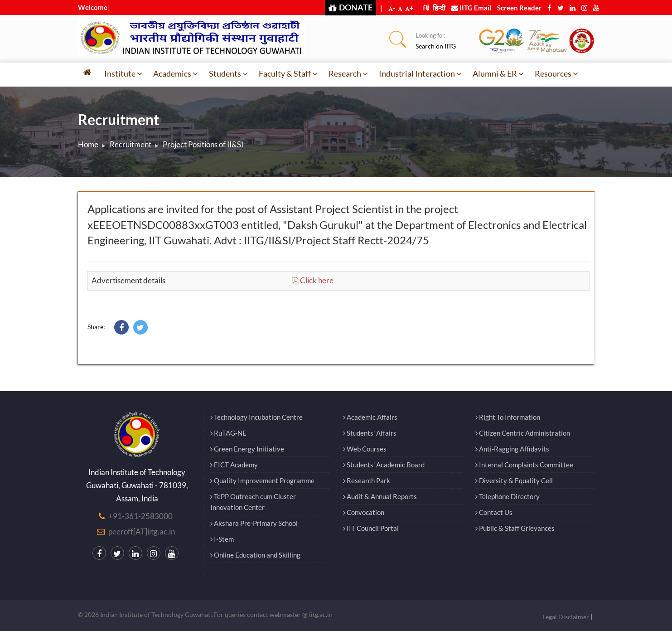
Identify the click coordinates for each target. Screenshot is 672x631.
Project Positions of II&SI (203, 144)
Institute (123, 73)
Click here (313, 280)
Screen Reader (519, 8)
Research (348, 73)
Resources (556, 73)
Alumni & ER (498, 73)
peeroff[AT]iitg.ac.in (142, 531)
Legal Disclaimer (566, 617)
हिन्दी (434, 8)
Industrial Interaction (420, 73)
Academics (176, 73)
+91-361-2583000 (140, 516)
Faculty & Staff (288, 73)
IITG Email (471, 8)
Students (228, 73)
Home (88, 144)
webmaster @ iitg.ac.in (301, 614)
